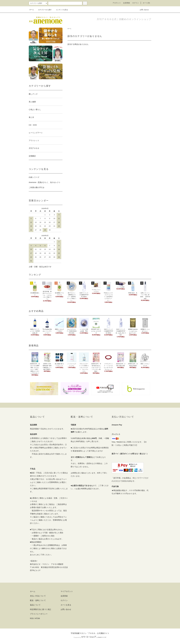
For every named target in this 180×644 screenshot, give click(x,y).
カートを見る (66, 605)
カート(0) (146, 3)
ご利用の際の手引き (37, 187)
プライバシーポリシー (39, 614)
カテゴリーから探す (43, 10)
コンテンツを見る (60, 10)
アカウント (117, 3)
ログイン (136, 3)
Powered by (90, 637)
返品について (35, 605)
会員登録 (127, 3)
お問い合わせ (143, 10)
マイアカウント (67, 591)
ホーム (32, 10)
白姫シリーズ (34, 177)
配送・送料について (38, 600)
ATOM (37, 618)
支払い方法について (38, 596)
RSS (32, 618)
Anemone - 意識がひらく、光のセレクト (45, 182)
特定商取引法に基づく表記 (40, 609)
